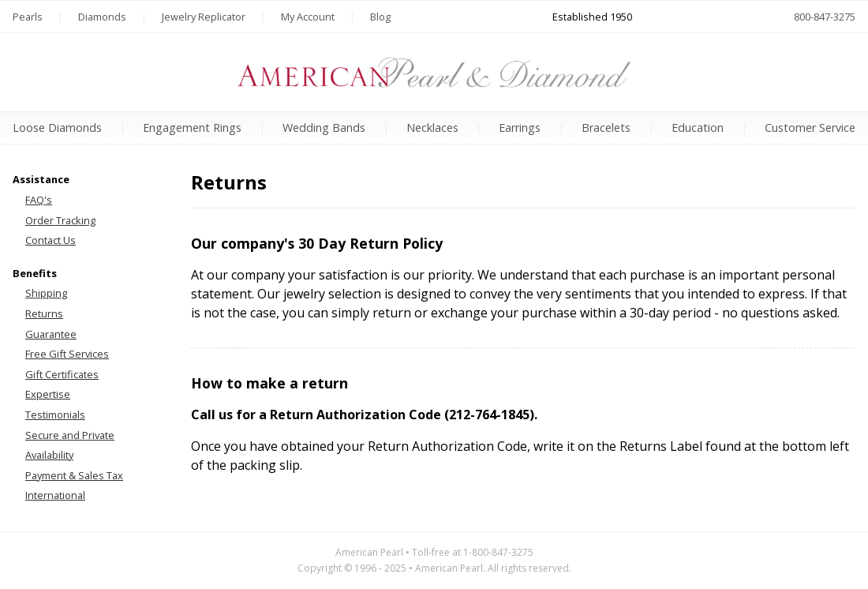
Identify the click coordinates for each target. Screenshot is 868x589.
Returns (44, 313)
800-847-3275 (825, 17)
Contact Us (51, 240)
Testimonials (55, 415)
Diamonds (102, 17)
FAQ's (39, 200)
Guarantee (51, 334)
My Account (308, 17)
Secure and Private (70, 435)
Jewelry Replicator (204, 17)
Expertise (48, 394)
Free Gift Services (67, 354)
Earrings (520, 128)
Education (698, 128)
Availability (49, 455)
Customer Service (810, 128)
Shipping (46, 293)
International (55, 495)
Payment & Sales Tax (74, 475)
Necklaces (432, 128)
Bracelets (606, 128)
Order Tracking (60, 220)
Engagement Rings (192, 128)
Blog (380, 17)
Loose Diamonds (57, 128)
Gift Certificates (62, 374)
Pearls (28, 17)
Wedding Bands (324, 128)
